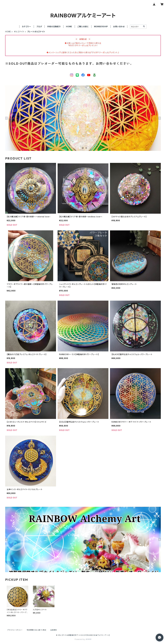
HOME (69, 26)
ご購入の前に (83, 26)
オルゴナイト (19, 32)
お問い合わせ (119, 26)
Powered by (83, 639)
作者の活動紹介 (54, 26)
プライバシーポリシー (15, 630)
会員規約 (54, 630)
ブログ (39, 26)
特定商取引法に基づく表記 (36, 630)
